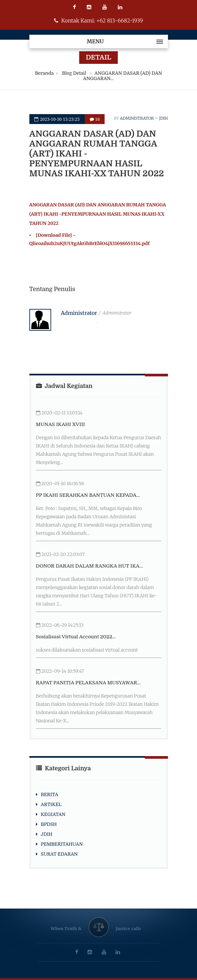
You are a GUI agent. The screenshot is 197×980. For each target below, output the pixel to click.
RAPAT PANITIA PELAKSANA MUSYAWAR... (88, 683)
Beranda (44, 73)
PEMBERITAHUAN (62, 844)
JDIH (47, 834)
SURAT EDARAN (59, 854)
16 (95, 119)
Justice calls (128, 928)
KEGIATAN (53, 814)
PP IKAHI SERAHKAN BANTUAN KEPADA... (88, 495)
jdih (164, 118)
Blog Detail (75, 73)
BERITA (50, 794)
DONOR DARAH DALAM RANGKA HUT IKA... (90, 566)
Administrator (137, 118)
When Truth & (66, 928)
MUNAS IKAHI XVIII (61, 424)
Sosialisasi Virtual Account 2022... (76, 637)
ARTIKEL (51, 804)
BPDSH (49, 824)
